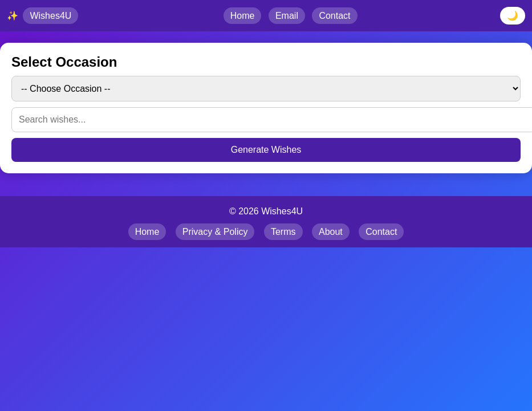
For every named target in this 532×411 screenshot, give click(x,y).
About (331, 232)
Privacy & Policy (215, 232)
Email (287, 16)
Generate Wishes (266, 150)
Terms (283, 232)
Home (243, 16)
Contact (334, 16)
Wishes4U (50, 16)
